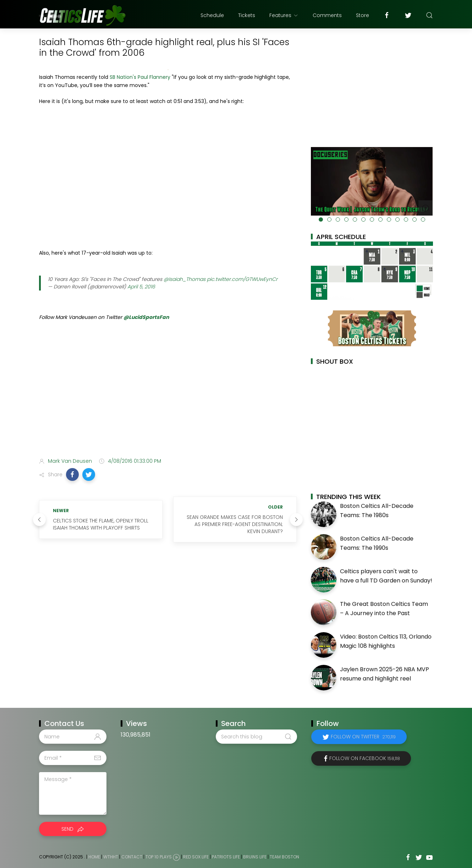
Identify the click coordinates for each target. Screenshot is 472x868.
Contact (132, 857)
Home (94, 857)
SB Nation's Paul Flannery (140, 77)
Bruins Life (255, 857)
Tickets (247, 15)
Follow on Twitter (363, 737)
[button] (72, 474)
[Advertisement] (168, 396)
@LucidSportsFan (146, 317)
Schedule (212, 15)
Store (363, 15)
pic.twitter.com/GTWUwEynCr (242, 279)
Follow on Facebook (365, 758)
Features (284, 15)
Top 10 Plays (159, 857)
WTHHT (111, 857)
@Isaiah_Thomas (185, 279)
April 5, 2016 (141, 287)
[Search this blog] (256, 737)
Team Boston (284, 857)
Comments (327, 15)
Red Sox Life (196, 857)
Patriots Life (226, 857)
